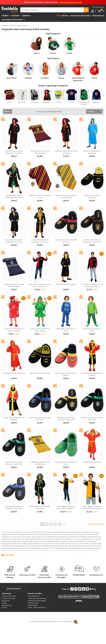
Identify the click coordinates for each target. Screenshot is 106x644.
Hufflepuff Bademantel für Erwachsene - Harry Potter (40, 241)
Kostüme (15, 16)
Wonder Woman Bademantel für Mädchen (92, 374)
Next (104, 95)
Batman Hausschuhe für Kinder (40, 373)
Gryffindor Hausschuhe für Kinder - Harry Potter (66, 241)
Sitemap (4, 607)
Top (58, 16)
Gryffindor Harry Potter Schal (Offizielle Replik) (40, 152)
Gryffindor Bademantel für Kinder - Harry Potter (66, 152)
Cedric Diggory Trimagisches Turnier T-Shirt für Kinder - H (66, 508)
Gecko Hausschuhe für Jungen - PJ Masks (66, 463)
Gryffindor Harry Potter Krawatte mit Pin (40, 196)
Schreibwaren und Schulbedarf (84, 103)
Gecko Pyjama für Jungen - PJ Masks (92, 330)
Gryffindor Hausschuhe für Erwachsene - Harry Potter (92, 241)
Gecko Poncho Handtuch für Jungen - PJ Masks (40, 330)
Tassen (59, 102)
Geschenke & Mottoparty (12, 20)
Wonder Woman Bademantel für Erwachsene (14, 419)
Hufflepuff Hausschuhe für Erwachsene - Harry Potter (66, 419)
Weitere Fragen (33, 605)
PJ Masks (28, 78)
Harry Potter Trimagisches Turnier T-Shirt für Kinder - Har (40, 285)
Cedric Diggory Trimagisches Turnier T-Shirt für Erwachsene (92, 508)
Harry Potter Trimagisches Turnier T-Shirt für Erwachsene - (92, 285)
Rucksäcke (34, 102)
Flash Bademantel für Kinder (92, 462)
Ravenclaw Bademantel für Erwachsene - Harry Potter (14, 241)
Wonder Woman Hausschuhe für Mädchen (66, 374)
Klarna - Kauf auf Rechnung (37, 607)
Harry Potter (12, 78)
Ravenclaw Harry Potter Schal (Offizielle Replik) (14, 285)
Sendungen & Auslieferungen (37, 598)
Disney (61, 78)
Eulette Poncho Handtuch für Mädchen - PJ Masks (14, 330)
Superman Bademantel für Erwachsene (92, 152)
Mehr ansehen (9, 555)
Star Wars (45, 78)
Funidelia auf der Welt (9, 596)
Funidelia (5, 26)
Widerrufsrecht (7, 605)
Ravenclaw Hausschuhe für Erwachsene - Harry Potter (14, 508)
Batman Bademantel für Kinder (66, 284)
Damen (36, 53)
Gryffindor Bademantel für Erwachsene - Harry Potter (14, 152)
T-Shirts (72, 102)
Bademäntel (47, 102)
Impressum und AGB (8, 598)
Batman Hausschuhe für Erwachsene (92, 196)
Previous (2, 95)
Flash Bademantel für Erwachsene (14, 373)
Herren (53, 53)
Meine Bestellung (33, 596)
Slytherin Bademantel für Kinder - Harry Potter (40, 508)
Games (95, 78)
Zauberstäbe (22, 102)
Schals (10, 102)
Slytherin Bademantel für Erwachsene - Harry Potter (14, 196)
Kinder (70, 53)
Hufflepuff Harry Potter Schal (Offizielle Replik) (40, 463)
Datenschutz (6, 601)
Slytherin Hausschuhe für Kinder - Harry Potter (92, 419)
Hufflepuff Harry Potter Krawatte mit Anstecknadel (66, 196)
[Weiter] (64, 524)
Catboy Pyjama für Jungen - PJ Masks (66, 330)
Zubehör (26, 16)
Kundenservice (14, 589)
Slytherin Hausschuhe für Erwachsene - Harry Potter (14, 463)
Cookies (4, 603)
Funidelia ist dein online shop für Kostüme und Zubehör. (10, 10)
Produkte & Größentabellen (37, 601)
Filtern (7, 111)
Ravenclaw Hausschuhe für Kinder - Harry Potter (40, 419)
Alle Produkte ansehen (96, 524)
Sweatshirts (96, 102)
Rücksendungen (33, 603)
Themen (5, 16)
